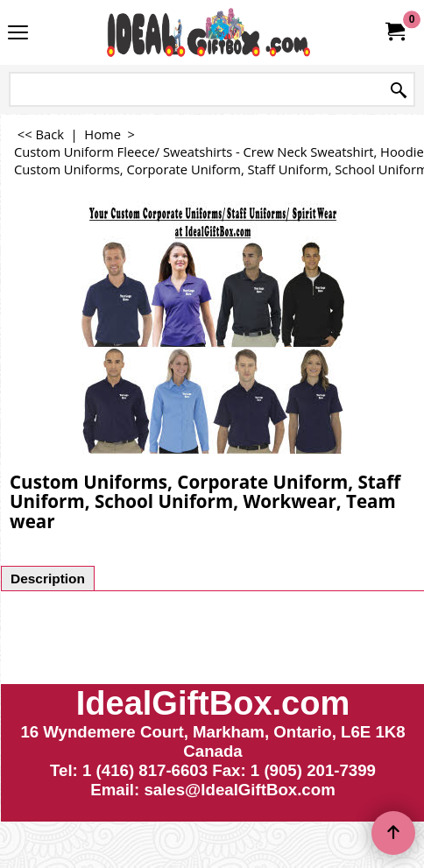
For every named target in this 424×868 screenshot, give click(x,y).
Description (48, 579)
